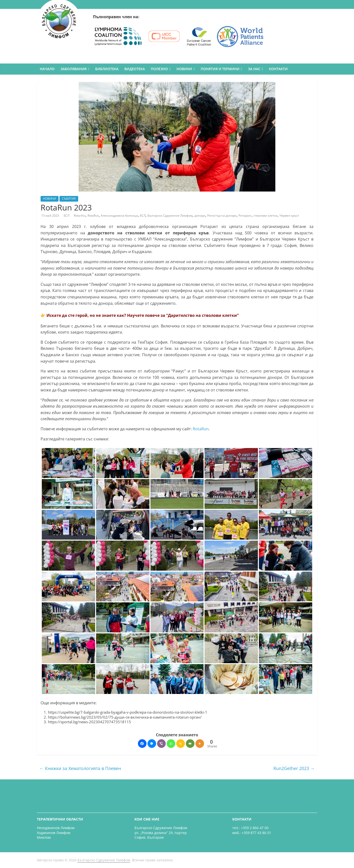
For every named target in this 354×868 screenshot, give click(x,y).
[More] (200, 744)
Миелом (44, 837)
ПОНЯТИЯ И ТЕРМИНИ (220, 69)
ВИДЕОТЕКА (135, 69)
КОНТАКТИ (278, 69)
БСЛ (67, 216)
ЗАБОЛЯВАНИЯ (74, 69)
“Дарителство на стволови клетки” (202, 315)
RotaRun (93, 216)
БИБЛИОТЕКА (107, 69)
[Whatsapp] (171, 744)
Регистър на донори (222, 216)
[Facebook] (142, 744)
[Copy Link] (181, 744)
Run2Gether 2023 (294, 768)
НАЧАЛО (47, 69)
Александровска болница (119, 216)
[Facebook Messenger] (152, 744)
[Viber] (161, 744)
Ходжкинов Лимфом (54, 833)
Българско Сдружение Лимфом (170, 216)
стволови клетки (265, 216)
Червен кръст (289, 216)
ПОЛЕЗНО (159, 69)
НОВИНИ (184, 69)
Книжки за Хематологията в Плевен (80, 768)
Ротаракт (245, 216)
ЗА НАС (254, 69)
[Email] (190, 744)
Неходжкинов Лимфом (56, 828)
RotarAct (80, 216)
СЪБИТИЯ (69, 199)
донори (200, 216)
